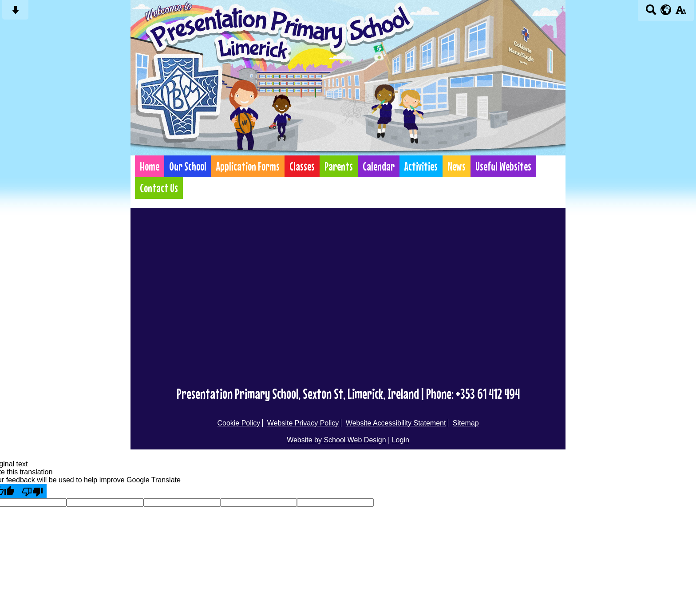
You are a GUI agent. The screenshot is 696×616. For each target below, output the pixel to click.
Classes (302, 166)
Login (401, 440)
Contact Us (159, 188)
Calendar (379, 166)
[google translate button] (666, 10)
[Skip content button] (15, 13)
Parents (339, 166)
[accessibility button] (681, 13)
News (457, 166)
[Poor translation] (32, 491)
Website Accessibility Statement (396, 423)
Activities (421, 166)
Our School (188, 166)
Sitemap (466, 423)
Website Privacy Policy (303, 423)
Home (150, 166)
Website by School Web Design (336, 440)
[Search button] (651, 13)
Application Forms (248, 166)
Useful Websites (503, 166)
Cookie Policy (239, 423)
